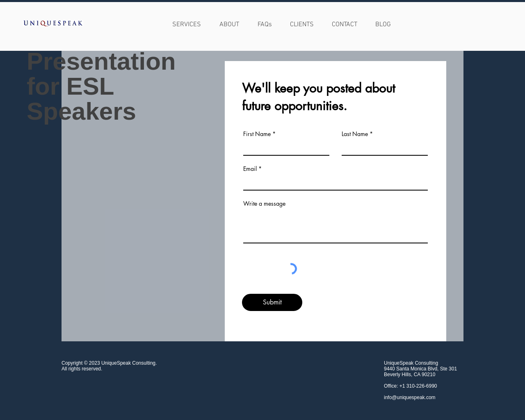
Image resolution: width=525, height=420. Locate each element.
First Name (257, 134)
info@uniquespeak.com (410, 397)
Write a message (264, 204)
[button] (229, 23)
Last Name (355, 134)
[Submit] (272, 302)
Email (250, 169)
